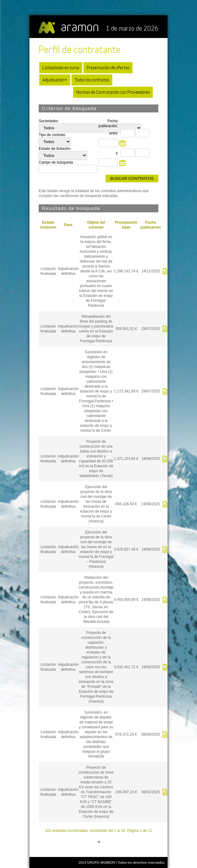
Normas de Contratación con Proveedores (113, 92)
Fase (68, 225)
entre (113, 133)
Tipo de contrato (52, 135)
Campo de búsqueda (56, 162)
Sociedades (48, 121)
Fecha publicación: (108, 123)
